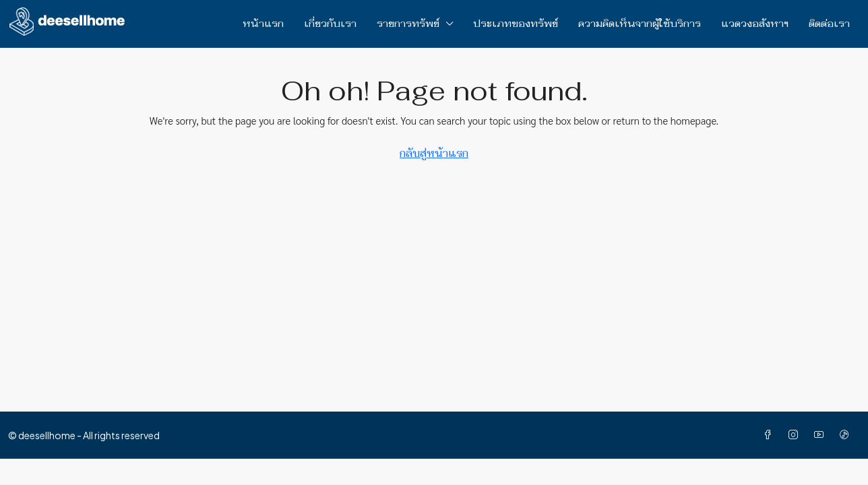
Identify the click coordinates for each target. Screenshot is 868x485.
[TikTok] (847, 435)
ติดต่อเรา (829, 24)
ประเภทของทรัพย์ (516, 24)
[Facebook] (770, 435)
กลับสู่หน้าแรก (434, 153)
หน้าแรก (263, 24)
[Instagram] (796, 435)
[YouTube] (821, 435)
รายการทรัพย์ (408, 24)
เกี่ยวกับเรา (330, 24)
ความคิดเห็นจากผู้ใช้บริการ (640, 24)
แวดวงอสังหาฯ (755, 24)
